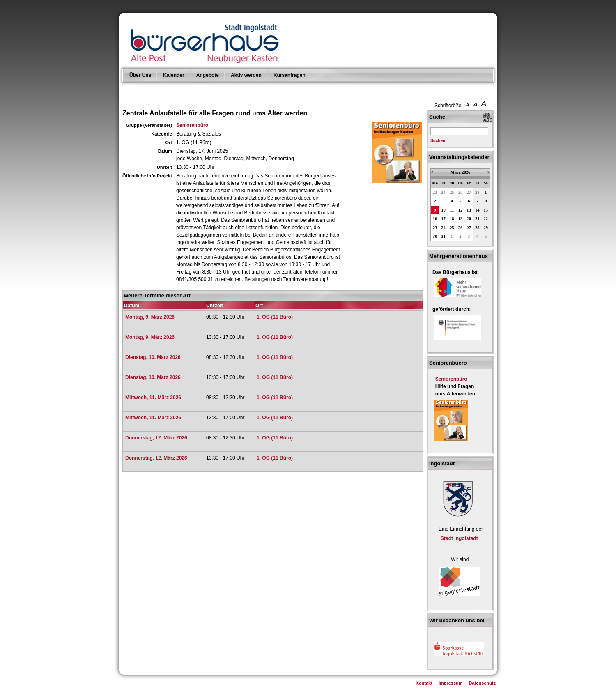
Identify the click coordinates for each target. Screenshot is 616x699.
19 (461, 219)
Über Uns (140, 75)
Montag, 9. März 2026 (150, 317)
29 (486, 228)
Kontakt (424, 683)
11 (452, 210)
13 (469, 210)
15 (486, 210)
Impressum (451, 683)
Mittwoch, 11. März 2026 (153, 398)
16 (435, 219)
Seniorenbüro (192, 125)
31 (443, 236)
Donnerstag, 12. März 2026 (156, 438)
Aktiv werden (246, 75)
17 (443, 219)
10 (443, 210)
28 (477, 192)
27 (469, 192)
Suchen (438, 141)
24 (443, 192)
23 (435, 192)
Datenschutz (482, 683)
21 (477, 219)
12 (461, 210)
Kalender (174, 75)
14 (477, 210)
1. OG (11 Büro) (275, 317)
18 (452, 219)
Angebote (208, 75)
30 (435, 236)
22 (486, 219)
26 (461, 192)
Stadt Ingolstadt (459, 538)
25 (452, 192)
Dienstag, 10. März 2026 (153, 357)
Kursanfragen (290, 75)
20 (469, 219)
